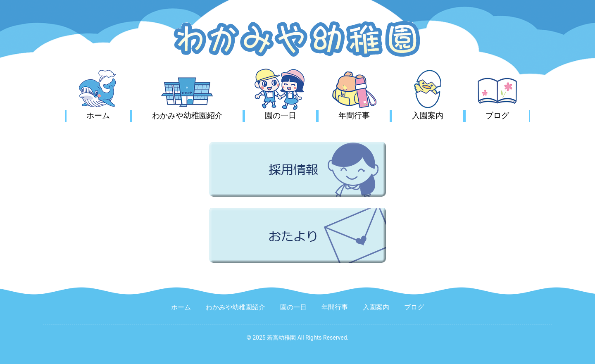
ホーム (98, 115)
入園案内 (428, 115)
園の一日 (281, 115)
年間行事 (354, 115)
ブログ (497, 115)
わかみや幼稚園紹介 (187, 115)
